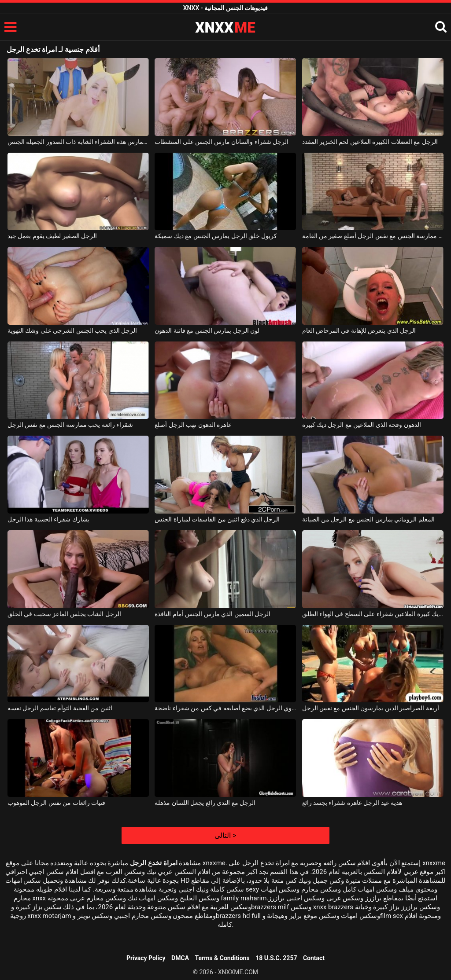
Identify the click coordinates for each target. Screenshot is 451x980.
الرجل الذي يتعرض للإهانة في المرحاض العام (359, 330)
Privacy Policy (146, 958)
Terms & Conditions (222, 958)
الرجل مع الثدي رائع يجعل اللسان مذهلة (205, 803)
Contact (314, 958)
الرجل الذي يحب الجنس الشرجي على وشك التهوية (72, 330)
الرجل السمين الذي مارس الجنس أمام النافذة (213, 614)
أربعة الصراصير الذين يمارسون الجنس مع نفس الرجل (371, 708)
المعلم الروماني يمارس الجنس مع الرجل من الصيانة (368, 519)
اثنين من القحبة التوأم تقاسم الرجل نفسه (60, 708)
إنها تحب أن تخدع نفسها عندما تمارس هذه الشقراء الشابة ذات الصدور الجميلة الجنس (78, 142)
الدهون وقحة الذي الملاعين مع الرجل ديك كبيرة (362, 425)
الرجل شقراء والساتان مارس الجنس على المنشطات (222, 142)
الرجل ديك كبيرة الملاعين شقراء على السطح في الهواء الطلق (373, 614)
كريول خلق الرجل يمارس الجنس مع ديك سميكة (216, 236)
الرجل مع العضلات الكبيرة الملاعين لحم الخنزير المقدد (370, 142)
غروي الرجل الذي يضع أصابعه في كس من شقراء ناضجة (225, 708)
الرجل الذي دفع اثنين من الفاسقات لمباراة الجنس (217, 519)
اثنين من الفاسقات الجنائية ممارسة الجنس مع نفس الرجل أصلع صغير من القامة (373, 236)
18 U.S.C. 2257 (276, 958)
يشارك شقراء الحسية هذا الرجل (48, 519)
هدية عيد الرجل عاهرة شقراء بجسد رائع (352, 803)
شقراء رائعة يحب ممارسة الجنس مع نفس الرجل (70, 425)
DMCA (180, 958)
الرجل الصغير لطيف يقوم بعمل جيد (52, 236)
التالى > (225, 835)
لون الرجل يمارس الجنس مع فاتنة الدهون (207, 330)
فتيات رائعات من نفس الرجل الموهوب (56, 803)
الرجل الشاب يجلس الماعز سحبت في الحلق (64, 614)
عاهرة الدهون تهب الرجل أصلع (193, 425)
